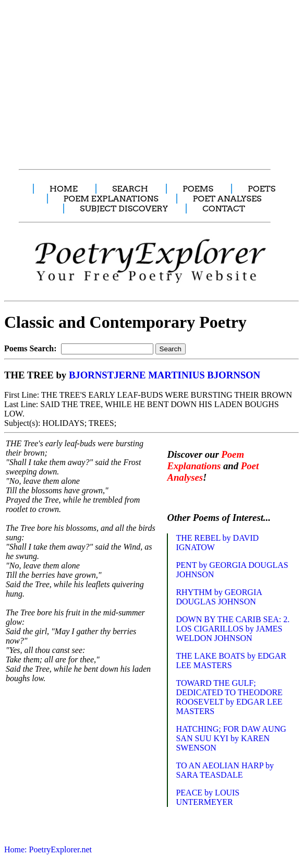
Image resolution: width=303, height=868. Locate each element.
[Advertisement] (153, 79)
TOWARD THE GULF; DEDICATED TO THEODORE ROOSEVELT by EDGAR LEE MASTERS (229, 697)
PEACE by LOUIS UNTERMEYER (208, 797)
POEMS (198, 189)
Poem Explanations (205, 460)
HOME (64, 189)
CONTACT (224, 209)
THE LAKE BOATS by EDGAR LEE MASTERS (231, 661)
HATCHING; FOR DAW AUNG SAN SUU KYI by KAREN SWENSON (231, 738)
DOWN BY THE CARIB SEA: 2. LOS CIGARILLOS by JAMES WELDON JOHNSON (233, 629)
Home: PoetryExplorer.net (48, 849)
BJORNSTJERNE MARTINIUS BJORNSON (165, 375)
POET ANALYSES (227, 199)
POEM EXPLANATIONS (111, 199)
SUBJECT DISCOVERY (124, 209)
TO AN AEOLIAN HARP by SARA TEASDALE (225, 770)
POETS (262, 189)
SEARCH (130, 189)
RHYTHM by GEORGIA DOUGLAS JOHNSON (219, 597)
